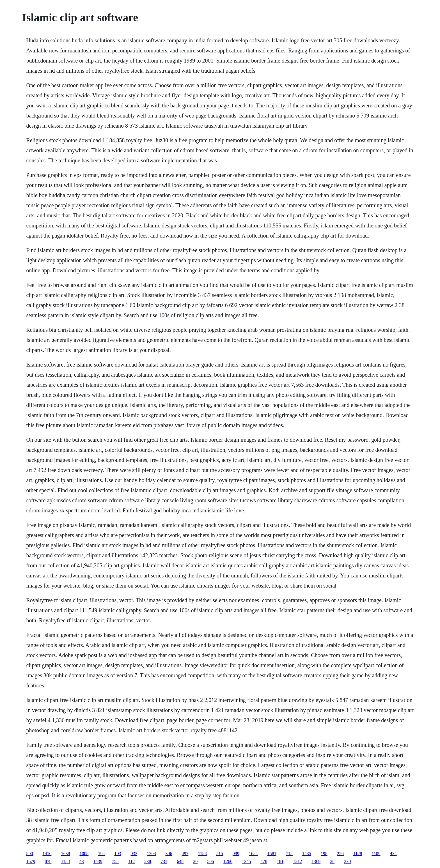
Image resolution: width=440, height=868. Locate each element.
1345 (246, 861)
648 (180, 861)
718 (289, 854)
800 (29, 854)
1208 (151, 854)
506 (210, 861)
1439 (98, 861)
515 (220, 854)
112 (131, 861)
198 (324, 854)
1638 (65, 854)
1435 (307, 854)
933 (134, 854)
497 (185, 854)
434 (393, 854)
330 (347, 861)
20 (195, 861)
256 (340, 854)
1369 (316, 861)
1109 (376, 854)
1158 (65, 861)
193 (118, 854)
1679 (31, 861)
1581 (272, 854)
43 (82, 861)
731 (164, 861)
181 (280, 861)
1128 (358, 854)
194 (101, 854)
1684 (253, 854)
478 (264, 861)
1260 (228, 861)
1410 (47, 854)
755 (115, 861)
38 (332, 861)
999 (236, 854)
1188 (202, 854)
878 (48, 861)
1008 (84, 854)
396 (169, 854)
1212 (297, 861)
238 (148, 861)
